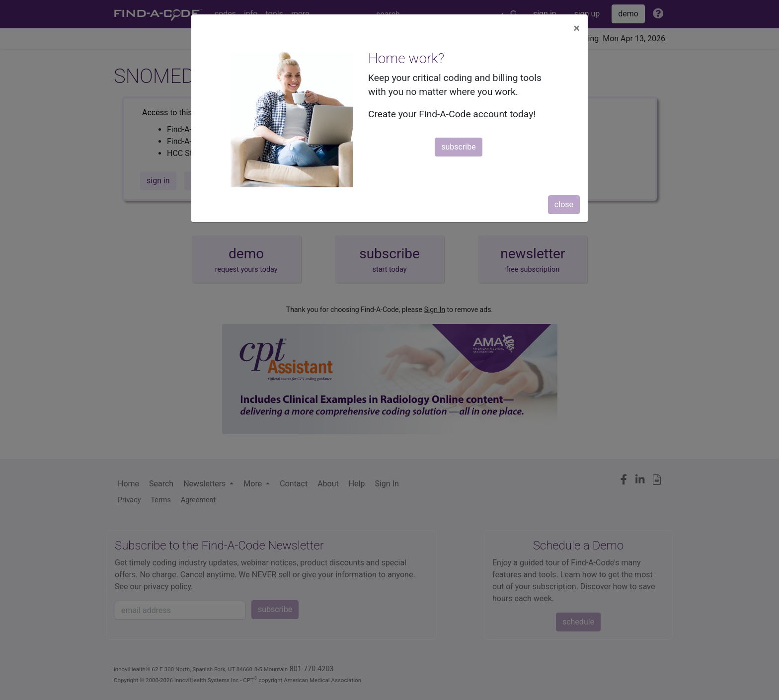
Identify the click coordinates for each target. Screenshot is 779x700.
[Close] (577, 28)
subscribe (458, 147)
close (564, 204)
